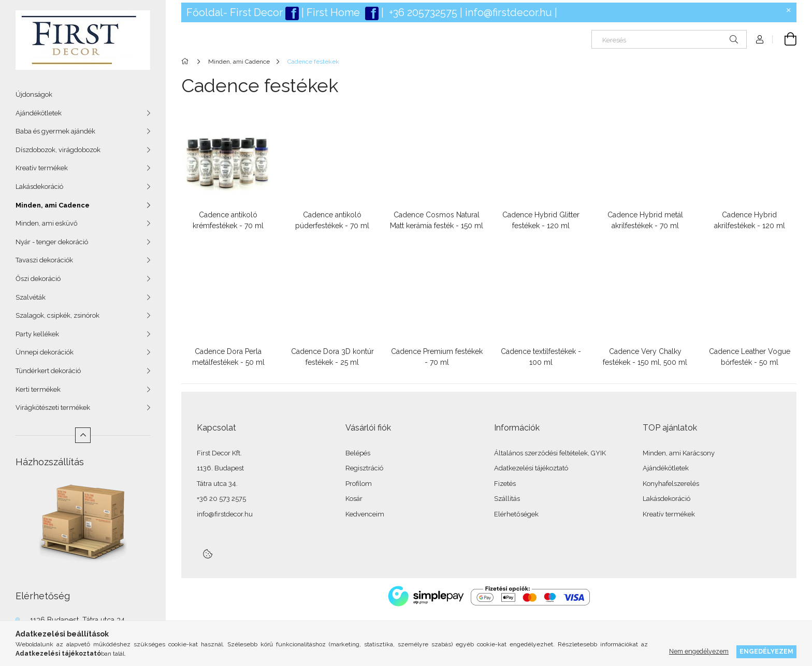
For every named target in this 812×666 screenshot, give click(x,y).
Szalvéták (31, 297)
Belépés (358, 453)
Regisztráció (364, 468)
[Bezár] (789, 10)
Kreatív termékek (42, 168)
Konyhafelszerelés (671, 484)
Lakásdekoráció (39, 187)
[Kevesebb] (83, 435)
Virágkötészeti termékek (53, 408)
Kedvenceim (365, 514)
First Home (335, 12)
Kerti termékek (38, 389)
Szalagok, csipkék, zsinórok (57, 315)
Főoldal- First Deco (233, 12)
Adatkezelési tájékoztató (531, 468)
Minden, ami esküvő (47, 223)
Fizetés (505, 484)
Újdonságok (34, 94)
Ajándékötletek (39, 113)
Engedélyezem (766, 651)
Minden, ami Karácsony (679, 453)
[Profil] (760, 39)
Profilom (359, 484)
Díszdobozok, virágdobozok (58, 150)
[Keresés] (669, 39)
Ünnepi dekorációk (45, 352)
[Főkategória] (187, 62)
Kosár (354, 499)
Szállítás (507, 499)
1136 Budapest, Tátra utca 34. (78, 620)
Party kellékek (37, 334)
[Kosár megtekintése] (785, 39)
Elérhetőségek (516, 514)
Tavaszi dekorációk (44, 260)
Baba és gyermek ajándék (55, 131)
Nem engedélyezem (699, 651)
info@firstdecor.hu (509, 12)
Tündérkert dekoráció (48, 371)
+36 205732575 (423, 12)
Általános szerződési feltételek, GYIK (550, 453)
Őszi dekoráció (38, 279)
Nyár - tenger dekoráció (52, 242)
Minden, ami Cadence (53, 205)
